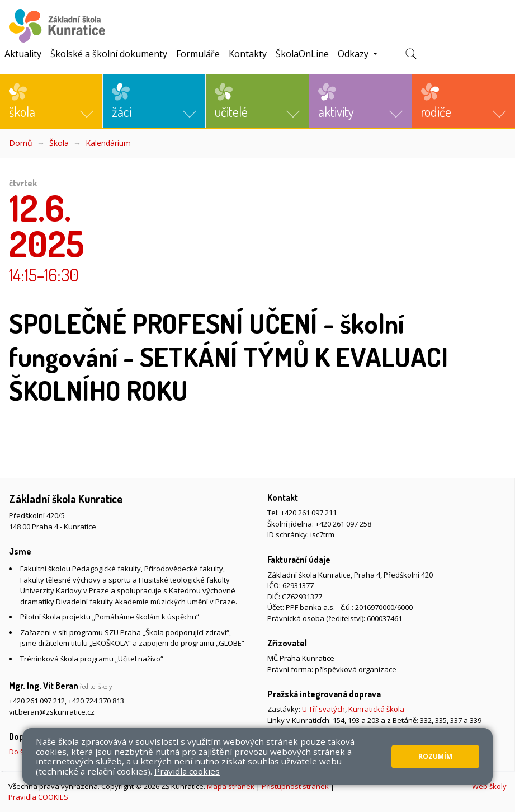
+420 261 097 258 (343, 524)
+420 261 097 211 (309, 513)
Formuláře (198, 54)
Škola (59, 143)
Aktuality (23, 54)
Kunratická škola (376, 709)
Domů (21, 143)
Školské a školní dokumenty (109, 54)
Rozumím (435, 756)
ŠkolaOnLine (302, 54)
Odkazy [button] (354, 54)
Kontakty (248, 54)
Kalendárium (108, 143)
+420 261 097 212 (37, 701)
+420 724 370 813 (96, 701)
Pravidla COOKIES (38, 797)
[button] (51, 101)
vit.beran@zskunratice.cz (52, 712)
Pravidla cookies (187, 771)
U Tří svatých (323, 709)
